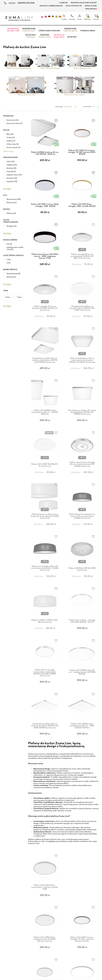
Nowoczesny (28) (13, 199)
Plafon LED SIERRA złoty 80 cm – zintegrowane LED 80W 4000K (82, 705)
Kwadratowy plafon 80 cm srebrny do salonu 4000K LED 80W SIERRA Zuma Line (45, 762)
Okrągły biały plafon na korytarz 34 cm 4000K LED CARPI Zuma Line (82, 318)
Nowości (72, 37)
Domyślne (68, 107)
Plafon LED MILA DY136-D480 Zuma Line (82, 596)
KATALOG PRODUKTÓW (74, 6)
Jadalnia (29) (12, 165)
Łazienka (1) (11, 172)
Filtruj (7, 189)
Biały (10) (10, 134)
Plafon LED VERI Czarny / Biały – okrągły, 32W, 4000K (45, 209)
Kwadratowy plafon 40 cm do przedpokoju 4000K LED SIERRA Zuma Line (82, 429)
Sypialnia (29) (12, 182)
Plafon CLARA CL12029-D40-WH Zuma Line (45, 651)
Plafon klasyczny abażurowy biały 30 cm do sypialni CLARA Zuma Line (45, 539)
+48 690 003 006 (26, 3)
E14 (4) (9, 244)
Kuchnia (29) (11, 168)
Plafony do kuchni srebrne (74, 95)
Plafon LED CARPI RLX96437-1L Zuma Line (45, 485)
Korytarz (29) (12, 178)
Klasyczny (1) (11, 203)
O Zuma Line (63, 3)
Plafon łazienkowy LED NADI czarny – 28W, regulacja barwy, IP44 (45, 263)
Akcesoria (30, 36)
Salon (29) (10, 162)
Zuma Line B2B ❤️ (91, 9)
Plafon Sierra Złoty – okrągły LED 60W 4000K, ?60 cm (82, 651)
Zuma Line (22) (12, 120)
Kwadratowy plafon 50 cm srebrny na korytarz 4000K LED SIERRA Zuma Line (45, 374)
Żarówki (45, 36)
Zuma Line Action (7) (15, 124)
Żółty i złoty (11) (12, 144)
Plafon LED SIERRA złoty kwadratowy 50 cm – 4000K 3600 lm (45, 429)
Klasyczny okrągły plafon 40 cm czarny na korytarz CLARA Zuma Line (45, 595)
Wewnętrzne (29, 30)
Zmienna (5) (11, 277)
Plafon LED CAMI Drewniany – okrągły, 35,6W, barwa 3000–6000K (82, 152)
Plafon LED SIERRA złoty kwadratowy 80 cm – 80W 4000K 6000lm (82, 762)
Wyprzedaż (13, 30)
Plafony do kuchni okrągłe (50, 68)
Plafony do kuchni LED (82, 68)
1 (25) (9, 260)
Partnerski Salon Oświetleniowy (84, 3)
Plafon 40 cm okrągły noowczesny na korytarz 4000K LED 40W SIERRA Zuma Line (45, 706)
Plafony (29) (11, 213)
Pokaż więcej (8, 152)
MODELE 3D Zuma (91, 6)
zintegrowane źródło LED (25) (15, 249)
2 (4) (8, 263)
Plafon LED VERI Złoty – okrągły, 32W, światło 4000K (82, 209)
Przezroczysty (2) (13, 148)
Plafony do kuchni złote (26, 95)
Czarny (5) (11, 138)
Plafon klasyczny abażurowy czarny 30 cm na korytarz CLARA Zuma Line (82, 539)
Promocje (59, 36)
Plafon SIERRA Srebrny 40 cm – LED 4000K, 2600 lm (45, 153)
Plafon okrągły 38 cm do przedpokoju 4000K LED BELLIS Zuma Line (82, 263)
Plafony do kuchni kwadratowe (18, 68)
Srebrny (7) (11, 141)
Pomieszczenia (88, 31)
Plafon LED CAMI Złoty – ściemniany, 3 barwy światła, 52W (45, 927)
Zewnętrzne (70, 30)
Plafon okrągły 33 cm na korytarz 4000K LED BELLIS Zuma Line (45, 318)
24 (93, 107)
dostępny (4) (11, 226)
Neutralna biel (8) (13, 274)
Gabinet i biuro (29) (14, 175)
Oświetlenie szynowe (49, 31)
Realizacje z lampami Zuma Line (51, 6)
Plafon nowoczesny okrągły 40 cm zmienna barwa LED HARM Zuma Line (82, 484)
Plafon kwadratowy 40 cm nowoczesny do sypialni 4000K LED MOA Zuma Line (82, 374)
